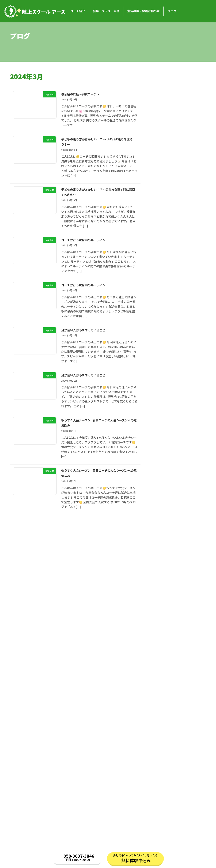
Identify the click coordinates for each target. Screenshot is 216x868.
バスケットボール (166, 724)
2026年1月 (162, 353)
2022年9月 (162, 695)
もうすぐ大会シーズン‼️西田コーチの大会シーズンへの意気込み (99, 480)
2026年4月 (162, 327)
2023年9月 (162, 592)
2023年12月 (162, 566)
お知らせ (180, 83)
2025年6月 (162, 413)
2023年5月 (162, 626)
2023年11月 (162, 575)
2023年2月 (162, 652)
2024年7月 (162, 507)
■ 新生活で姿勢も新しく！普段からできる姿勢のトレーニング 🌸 (177, 133)
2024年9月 (162, 490)
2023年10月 (162, 583)
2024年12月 (162, 464)
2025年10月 (162, 378)
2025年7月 (162, 404)
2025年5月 (162, 421)
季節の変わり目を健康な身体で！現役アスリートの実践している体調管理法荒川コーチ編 (178, 300)
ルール (162, 732)
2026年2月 (162, 344)
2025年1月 (162, 455)
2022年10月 (162, 686)
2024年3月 (162, 541)
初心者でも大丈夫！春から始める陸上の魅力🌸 (178, 277)
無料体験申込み (136, 861)
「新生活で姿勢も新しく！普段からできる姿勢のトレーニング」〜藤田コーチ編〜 (178, 157)
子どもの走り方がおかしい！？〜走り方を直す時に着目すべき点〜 (97, 194)
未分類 (159, 749)
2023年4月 (162, 635)
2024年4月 (162, 532)
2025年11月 (162, 370)
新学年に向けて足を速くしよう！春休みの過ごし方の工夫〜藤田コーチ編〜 (178, 253)
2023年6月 (162, 618)
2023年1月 (162, 660)
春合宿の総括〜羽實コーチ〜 (86, 94)
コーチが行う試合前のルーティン (90, 242)
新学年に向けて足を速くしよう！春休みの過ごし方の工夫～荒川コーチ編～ (178, 227)
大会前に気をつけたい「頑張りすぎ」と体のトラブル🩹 (177, 203)
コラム (159, 758)
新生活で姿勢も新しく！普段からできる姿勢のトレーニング (178, 181)
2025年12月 (162, 361)
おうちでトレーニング (169, 715)
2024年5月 (162, 524)
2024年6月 (162, 515)
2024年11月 (162, 473)
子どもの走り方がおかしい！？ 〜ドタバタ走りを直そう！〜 (98, 143)
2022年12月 (162, 669)
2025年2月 (162, 447)
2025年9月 (162, 387)
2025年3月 (162, 438)
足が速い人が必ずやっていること (90, 334)
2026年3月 (162, 336)
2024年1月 (162, 558)
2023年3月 (162, 643)
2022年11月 (162, 678)
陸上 (157, 741)
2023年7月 (162, 609)
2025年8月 (162, 395)
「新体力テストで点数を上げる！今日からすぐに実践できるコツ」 (178, 91)
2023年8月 (162, 600)
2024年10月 (162, 481)
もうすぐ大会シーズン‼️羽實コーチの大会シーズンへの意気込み (99, 429)
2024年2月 (162, 549)
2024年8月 (162, 498)
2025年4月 (162, 430)
